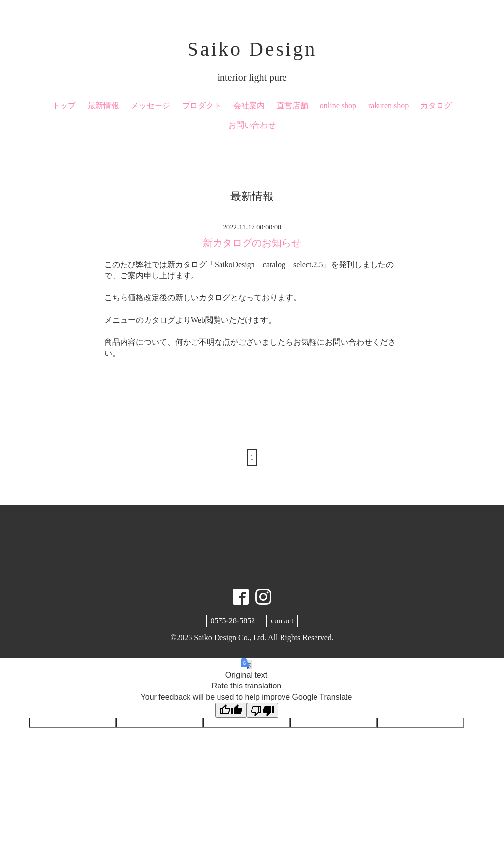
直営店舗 (292, 106)
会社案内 (249, 106)
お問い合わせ (252, 125)
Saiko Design (252, 49)
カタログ (436, 106)
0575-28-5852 (233, 621)
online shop (338, 106)
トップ (64, 106)
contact (282, 621)
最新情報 (103, 106)
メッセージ (151, 106)
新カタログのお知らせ (252, 243)
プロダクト (202, 106)
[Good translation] (231, 710)
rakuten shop (388, 106)
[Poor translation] (262, 710)
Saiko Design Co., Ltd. (230, 637)
